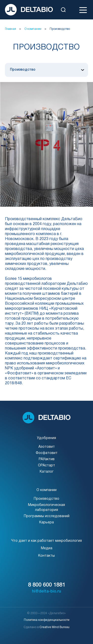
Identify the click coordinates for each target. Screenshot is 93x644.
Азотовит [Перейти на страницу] (47, 447)
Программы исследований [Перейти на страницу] (47, 516)
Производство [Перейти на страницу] (60, 29)
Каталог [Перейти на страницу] (47, 472)
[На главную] (29, 10)
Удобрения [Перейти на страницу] (46, 438)
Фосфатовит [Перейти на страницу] (47, 453)
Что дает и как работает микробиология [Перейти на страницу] (46, 541)
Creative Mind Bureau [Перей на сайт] (54, 627)
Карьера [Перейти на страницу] (46, 522)
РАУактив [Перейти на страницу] (47, 459)
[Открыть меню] (83, 10)
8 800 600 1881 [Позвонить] (47, 585)
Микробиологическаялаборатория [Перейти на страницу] (46, 508)
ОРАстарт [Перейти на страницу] (46, 466)
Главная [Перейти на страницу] (11, 29)
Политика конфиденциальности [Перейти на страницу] (47, 620)
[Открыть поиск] (63, 10)
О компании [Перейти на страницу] (33, 29)
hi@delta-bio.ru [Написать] (46, 592)
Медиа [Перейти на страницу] (47, 548)
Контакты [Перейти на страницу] (46, 556)
